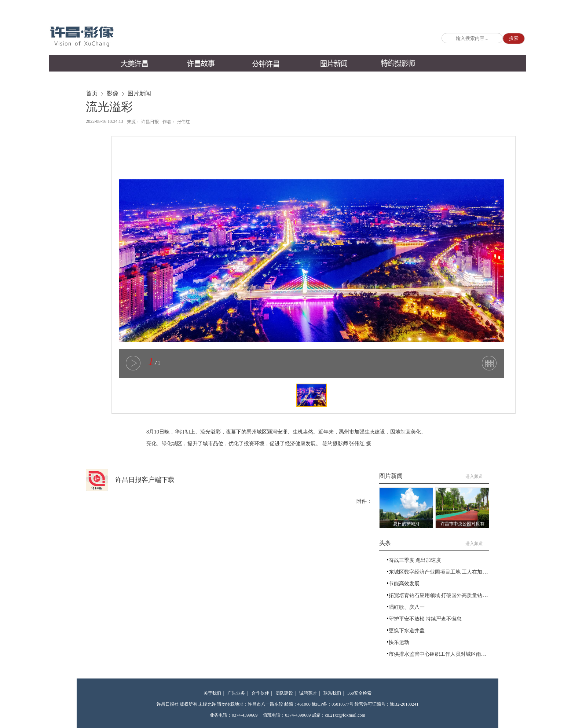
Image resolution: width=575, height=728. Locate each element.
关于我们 (212, 693)
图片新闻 (139, 93)
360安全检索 (359, 693)
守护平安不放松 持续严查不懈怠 (425, 619)
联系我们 (332, 693)
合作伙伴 (260, 693)
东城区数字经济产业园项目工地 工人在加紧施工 (443, 572)
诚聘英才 (308, 693)
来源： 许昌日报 (143, 122)
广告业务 (236, 693)
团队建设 (284, 693)
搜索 (514, 38)
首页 (92, 93)
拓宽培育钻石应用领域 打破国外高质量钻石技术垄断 (448, 595)
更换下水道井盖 (407, 631)
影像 (113, 93)
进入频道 (477, 476)
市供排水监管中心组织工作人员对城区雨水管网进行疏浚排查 (458, 654)
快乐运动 (399, 642)
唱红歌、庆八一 (407, 607)
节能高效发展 (404, 584)
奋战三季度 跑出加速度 (415, 560)
